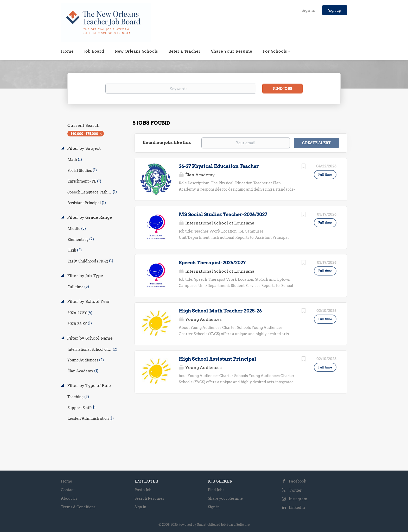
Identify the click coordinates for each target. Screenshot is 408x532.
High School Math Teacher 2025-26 (220, 311)
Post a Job (143, 490)
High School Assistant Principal (218, 359)
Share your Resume (225, 498)
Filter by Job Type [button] (85, 276)
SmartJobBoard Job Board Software (223, 525)
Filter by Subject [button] (83, 148)
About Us (69, 498)
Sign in (309, 10)
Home (66, 481)
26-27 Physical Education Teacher (219, 166)
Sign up (335, 10)
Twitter (295, 490)
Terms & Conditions (78, 507)
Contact (68, 490)
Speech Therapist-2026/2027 (212, 263)
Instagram (298, 499)
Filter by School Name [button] (89, 338)
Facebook (298, 481)
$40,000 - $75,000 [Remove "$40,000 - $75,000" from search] (84, 134)
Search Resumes (149, 498)
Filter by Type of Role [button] (88, 386)
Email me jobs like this (167, 143)
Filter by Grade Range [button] (89, 217)
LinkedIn (297, 508)
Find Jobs (283, 89)
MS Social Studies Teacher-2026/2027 (223, 214)
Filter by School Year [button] (88, 301)
